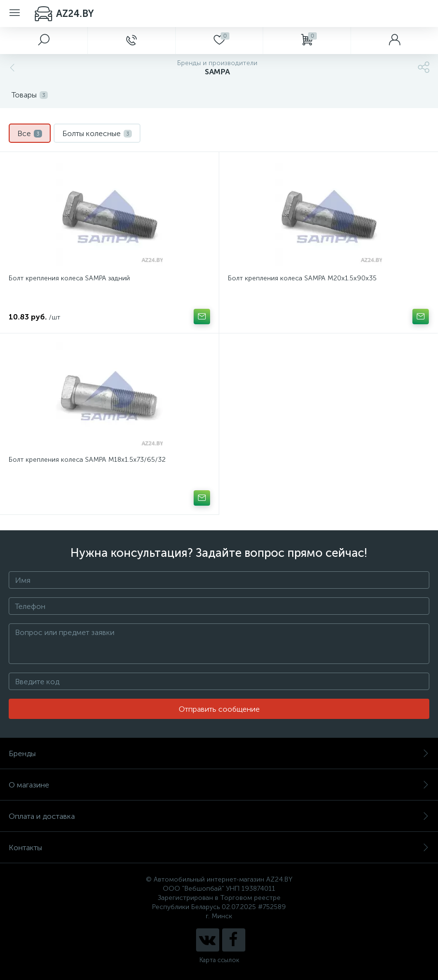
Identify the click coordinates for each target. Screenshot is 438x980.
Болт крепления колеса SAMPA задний (69, 278)
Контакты (219, 848)
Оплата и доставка (219, 816)
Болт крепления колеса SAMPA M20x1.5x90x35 (302, 278)
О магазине (219, 785)
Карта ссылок (219, 960)
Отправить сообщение (219, 709)
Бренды (219, 753)
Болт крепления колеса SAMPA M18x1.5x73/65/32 (87, 460)
